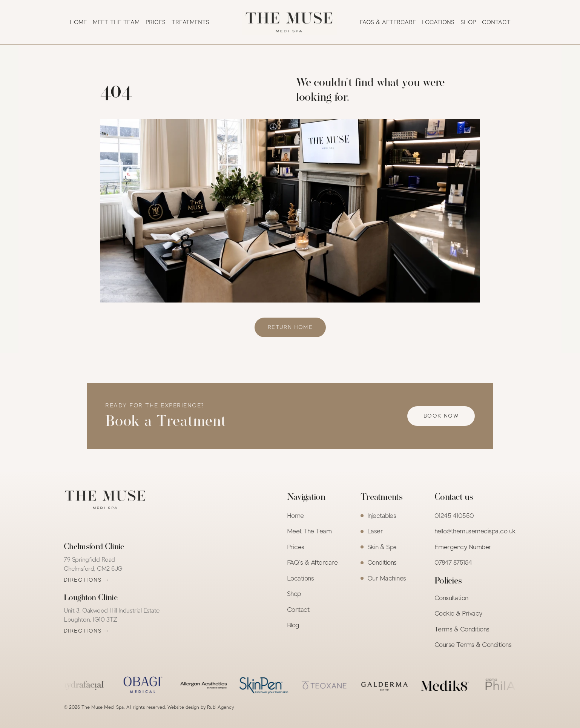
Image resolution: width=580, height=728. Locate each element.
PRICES (156, 22)
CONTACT (496, 22)
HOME (78, 22)
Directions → (87, 580)
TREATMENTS (190, 22)
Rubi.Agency (220, 707)
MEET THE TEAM (116, 22)
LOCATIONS (438, 22)
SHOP (468, 22)
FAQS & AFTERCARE (388, 22)
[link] (290, 327)
